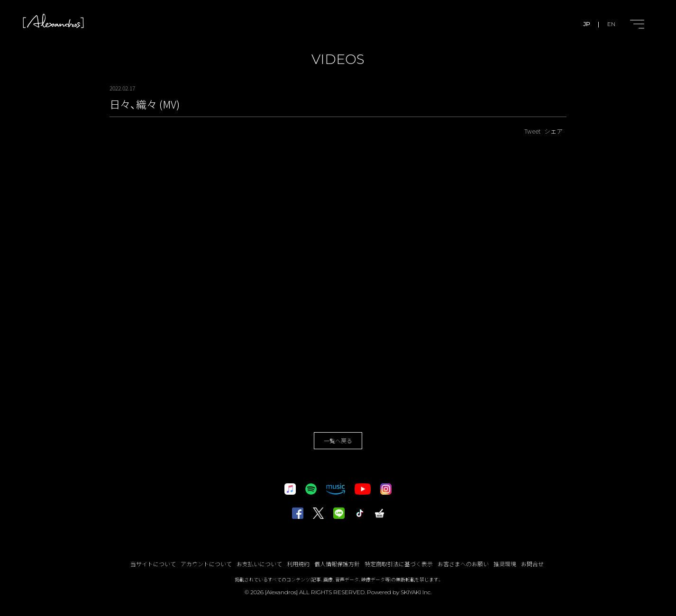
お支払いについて (259, 564)
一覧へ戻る (338, 440)
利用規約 (298, 564)
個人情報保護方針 (337, 564)
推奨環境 (505, 564)
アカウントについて (206, 564)
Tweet (532, 131)
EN (611, 24)
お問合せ (532, 564)
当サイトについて (153, 564)
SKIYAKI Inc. (416, 592)
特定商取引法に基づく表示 (399, 564)
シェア (553, 131)
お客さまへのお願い (463, 564)
